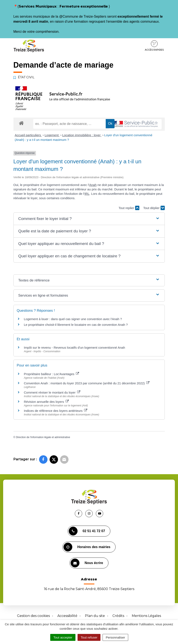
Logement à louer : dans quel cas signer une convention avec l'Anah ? (73, 319)
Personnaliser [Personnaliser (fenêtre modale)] (115, 637)
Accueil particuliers (28, 135)
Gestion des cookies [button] (33, 616)
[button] (89, 219)
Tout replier (129, 208)
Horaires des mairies (87, 547)
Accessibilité (67, 616)
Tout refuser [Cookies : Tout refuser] (89, 637)
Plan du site (95, 616)
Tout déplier (154, 208)
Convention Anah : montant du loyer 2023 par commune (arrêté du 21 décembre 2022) (87, 383)
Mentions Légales (146, 616)
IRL (87, 194)
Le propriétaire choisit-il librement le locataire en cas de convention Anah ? (76, 325)
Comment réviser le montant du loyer (52, 392)
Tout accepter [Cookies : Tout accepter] (63, 637)
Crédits (118, 616)
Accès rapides (154, 46)
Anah (93, 185)
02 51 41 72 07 (87, 531)
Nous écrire (87, 563)
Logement (52, 135)
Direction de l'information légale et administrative (43, 437)
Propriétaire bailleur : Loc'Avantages (51, 374)
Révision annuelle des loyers (46, 402)
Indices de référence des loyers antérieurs (56, 411)
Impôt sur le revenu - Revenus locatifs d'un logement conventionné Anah (75, 348)
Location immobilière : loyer (82, 135)
